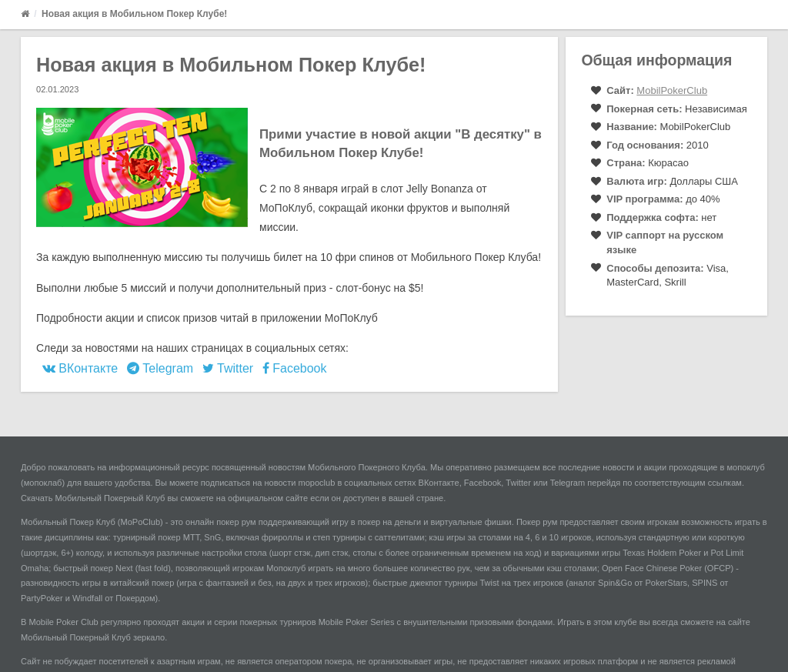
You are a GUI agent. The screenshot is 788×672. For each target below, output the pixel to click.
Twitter (228, 368)
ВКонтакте (80, 368)
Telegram (160, 368)
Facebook (295, 368)
